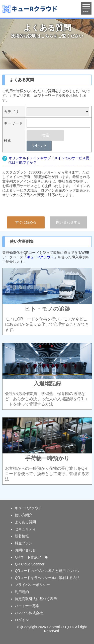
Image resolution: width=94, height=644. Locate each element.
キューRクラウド (40, 257)
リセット (39, 145)
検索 (45, 135)
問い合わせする (68, 222)
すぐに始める (26, 222)
